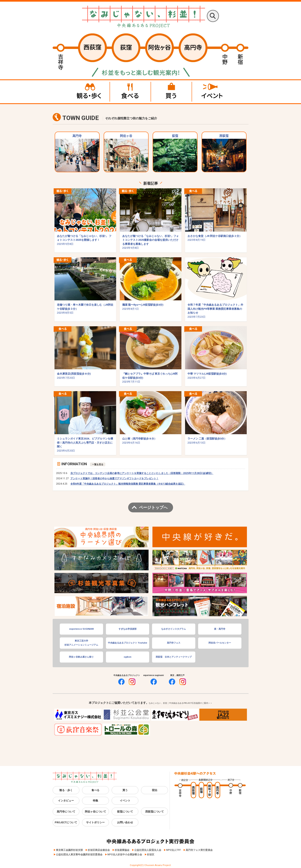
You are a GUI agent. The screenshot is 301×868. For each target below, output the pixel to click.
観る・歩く (66, 790)
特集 (96, 801)
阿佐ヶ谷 (126, 153)
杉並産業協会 (122, 850)
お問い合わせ (125, 822)
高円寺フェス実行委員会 (199, 850)
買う (125, 790)
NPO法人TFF (173, 850)
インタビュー (66, 801)
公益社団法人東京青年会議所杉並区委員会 (79, 855)
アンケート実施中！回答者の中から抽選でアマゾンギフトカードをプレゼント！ (114, 478)
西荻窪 (224, 153)
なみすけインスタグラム (174, 629)
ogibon (128, 657)
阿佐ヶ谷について (96, 812)
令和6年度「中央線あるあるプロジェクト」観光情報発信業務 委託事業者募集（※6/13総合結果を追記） (128, 484)
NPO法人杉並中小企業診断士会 (125, 855)
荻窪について (125, 812)
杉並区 (151, 855)
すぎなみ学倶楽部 (128, 629)
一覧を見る (98, 464)
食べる (95, 790)
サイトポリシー (95, 822)
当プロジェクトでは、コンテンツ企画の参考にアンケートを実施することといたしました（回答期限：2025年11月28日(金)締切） (142, 473)
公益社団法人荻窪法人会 (148, 850)
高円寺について (66, 812)
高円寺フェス (174, 643)
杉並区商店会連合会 (99, 850)
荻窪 (175, 153)
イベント (125, 801)
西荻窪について (155, 812)
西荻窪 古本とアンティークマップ (174, 657)
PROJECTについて (66, 822)
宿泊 (154, 790)
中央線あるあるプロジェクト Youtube (128, 643)
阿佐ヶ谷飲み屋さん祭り (81, 657)
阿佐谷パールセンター (220, 643)
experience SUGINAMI (81, 629)
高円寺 (77, 153)
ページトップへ (153, 507)
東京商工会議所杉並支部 (69, 850)
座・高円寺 (220, 629)
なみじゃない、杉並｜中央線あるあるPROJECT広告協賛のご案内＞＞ (180, 703)
